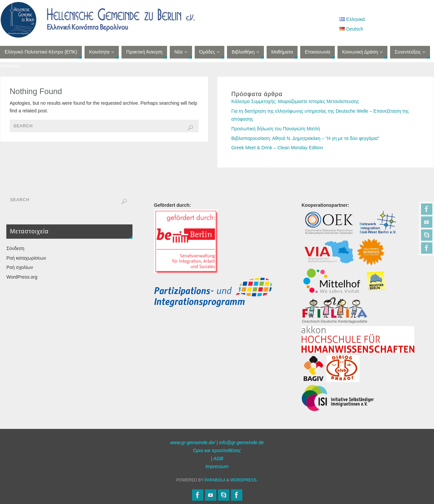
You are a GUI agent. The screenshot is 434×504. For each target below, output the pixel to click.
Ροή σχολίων (20, 267)
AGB (218, 458)
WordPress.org (22, 277)
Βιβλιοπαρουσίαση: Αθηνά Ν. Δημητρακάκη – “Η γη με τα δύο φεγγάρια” (305, 138)
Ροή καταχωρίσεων (26, 258)
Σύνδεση (15, 248)
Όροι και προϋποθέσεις (217, 450)
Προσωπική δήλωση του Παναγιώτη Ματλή (276, 129)
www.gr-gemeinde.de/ (193, 442)
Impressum (217, 466)
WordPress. (244, 480)
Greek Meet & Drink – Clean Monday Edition (277, 148)
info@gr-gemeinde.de (241, 442)
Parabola (215, 480)
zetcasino (10, 66)
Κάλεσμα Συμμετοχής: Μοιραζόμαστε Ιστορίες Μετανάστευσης (295, 101)
